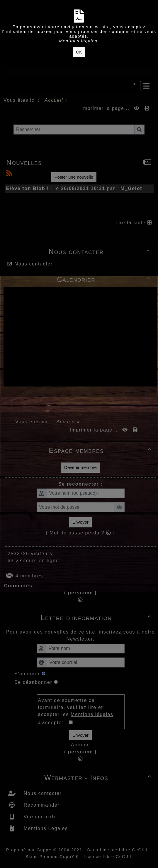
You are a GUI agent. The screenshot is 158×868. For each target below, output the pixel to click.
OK (79, 52)
